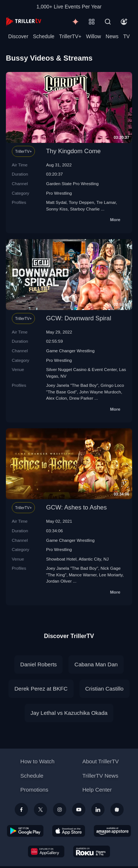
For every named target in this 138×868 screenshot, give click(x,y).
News (112, 36)
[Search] (108, 22)
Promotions (34, 790)
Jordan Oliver (59, 581)
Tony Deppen (82, 202)
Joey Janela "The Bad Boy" (72, 385)
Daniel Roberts (38, 664)
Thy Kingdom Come (73, 151)
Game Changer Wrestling (70, 351)
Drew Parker (81, 398)
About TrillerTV (101, 761)
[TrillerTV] (24, 21)
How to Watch (37, 761)
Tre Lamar (106, 202)
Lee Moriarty (111, 575)
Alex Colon (56, 398)
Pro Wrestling (59, 193)
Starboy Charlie (85, 209)
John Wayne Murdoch (100, 392)
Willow (93, 36)
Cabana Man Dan (96, 664)
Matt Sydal (56, 202)
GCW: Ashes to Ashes (76, 507)
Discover (18, 36)
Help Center (97, 790)
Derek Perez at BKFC (41, 689)
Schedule (44, 36)
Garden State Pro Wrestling (72, 183)
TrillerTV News (100, 776)
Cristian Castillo (105, 689)
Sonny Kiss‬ (57, 209)
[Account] (124, 22)
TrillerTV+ (70, 36)
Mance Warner (83, 575)
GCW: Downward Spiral (79, 318)
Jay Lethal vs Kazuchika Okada (69, 713)
